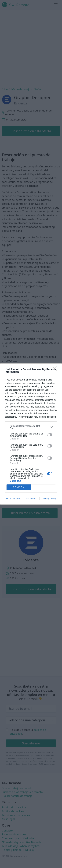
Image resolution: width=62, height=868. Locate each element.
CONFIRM (19, 487)
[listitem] (31, 427)
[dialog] (31, 434)
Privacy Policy (49, 499)
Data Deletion (13, 499)
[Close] (56, 370)
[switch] (50, 435)
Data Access (31, 499)
